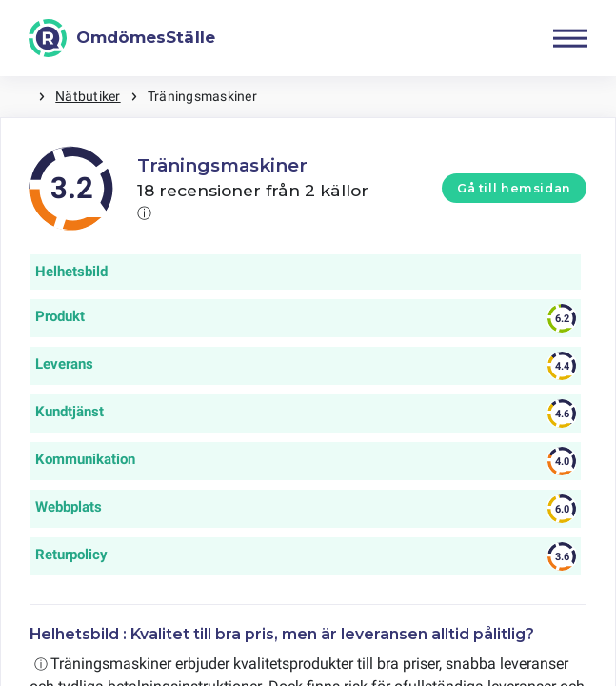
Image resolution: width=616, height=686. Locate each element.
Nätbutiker (88, 96)
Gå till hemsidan (514, 188)
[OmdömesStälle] (122, 38)
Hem (19, 97)
